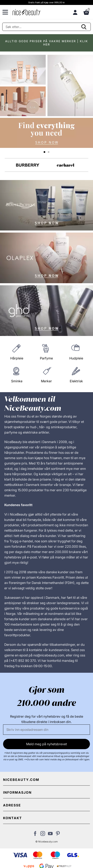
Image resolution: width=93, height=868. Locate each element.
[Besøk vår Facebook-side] (35, 835)
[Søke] (46, 27)
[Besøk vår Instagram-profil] (43, 835)
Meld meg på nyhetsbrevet (46, 744)
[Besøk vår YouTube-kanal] (50, 835)
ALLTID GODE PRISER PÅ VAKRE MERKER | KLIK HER (47, 43)
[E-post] (46, 730)
